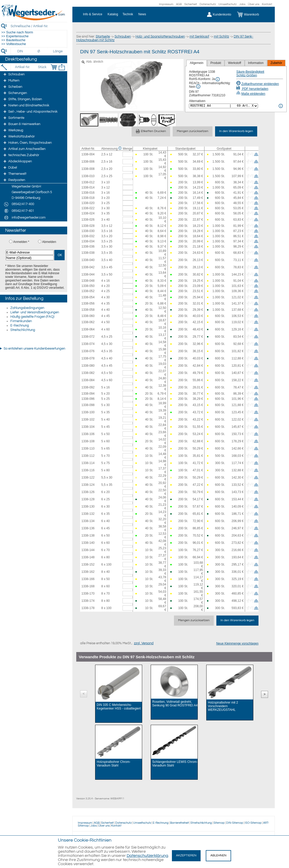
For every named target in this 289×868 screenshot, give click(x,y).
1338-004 (88, 154)
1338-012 (88, 182)
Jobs (242, 4)
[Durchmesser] (39, 51)
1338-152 (88, 565)
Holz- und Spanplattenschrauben (160, 37)
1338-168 (88, 586)
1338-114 (88, 463)
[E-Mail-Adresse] (30, 252)
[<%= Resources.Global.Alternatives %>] (223, 106)
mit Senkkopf (199, 37)
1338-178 (88, 608)
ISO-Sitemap (253, 823)
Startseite (103, 37)
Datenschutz (208, 4)
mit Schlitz (221, 37)
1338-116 (88, 470)
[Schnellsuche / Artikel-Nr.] (39, 26)
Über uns (254, 4)
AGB (179, 4)
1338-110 (88, 449)
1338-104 (88, 427)
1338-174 (88, 601)
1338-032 (88, 236)
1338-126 (88, 492)
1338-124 (88, 485)
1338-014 (88, 187)
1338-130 (88, 507)
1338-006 (88, 162)
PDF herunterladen (252, 89)
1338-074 (88, 344)
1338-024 (88, 213)
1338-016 (88, 193)
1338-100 (88, 412)
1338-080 (88, 366)
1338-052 (88, 291)
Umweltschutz (227, 4)
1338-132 (88, 514)
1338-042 (88, 267)
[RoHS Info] (218, 79)
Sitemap (219, 823)
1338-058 (88, 310)
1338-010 (88, 176)
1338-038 (88, 253)
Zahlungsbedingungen (27, 308)
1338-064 (88, 329)
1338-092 (88, 387)
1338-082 (88, 373)
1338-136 (88, 528)
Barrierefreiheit (180, 823)
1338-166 (88, 579)
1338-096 (88, 399)
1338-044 (88, 274)
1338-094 (88, 394)
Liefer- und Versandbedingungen (35, 312)
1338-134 (88, 521)
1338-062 (88, 322)
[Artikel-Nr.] (22, 67)
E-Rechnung (20, 325)
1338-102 (88, 419)
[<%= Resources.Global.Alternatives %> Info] (281, 106)
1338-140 (88, 543)
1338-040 (88, 260)
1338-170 (88, 594)
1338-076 (88, 351)
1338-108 (88, 441)
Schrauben (123, 37)
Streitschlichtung (23, 330)
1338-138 (88, 536)
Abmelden (49, 242)
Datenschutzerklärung (147, 856)
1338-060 (88, 316)
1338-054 (88, 297)
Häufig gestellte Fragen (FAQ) (32, 317)
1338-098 (88, 405)
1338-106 (88, 434)
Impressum (166, 4)
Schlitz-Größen (247, 75)
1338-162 (88, 572)
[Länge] (58, 51)
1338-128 (88, 499)
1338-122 (88, 478)
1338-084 (88, 380)
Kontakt (267, 4)
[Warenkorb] (252, 15)
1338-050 (88, 286)
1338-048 (88, 281)
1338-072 (88, 337)
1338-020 (88, 203)
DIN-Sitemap (235, 823)
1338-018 (88, 198)
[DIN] (20, 51)
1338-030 (88, 231)
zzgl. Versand (144, 643)
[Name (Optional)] (30, 258)
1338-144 (88, 550)
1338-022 (88, 208)
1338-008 (88, 169)
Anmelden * (21, 242)
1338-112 (88, 456)
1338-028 (88, 226)
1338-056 (88, 303)
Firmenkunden (21, 321)
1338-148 (88, 557)
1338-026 (88, 220)
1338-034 (88, 241)
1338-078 (88, 358)
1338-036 (88, 247)
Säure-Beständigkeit (250, 72)
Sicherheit (191, 4)
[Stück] (42, 67)
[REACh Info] (198, 86)
